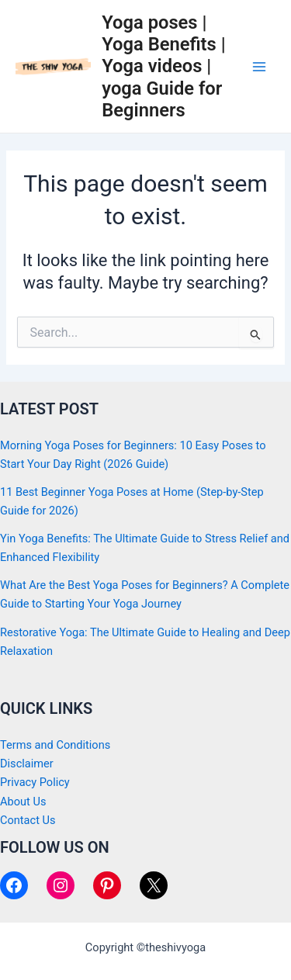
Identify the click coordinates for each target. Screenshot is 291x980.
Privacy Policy (35, 782)
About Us (23, 802)
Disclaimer (27, 764)
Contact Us (28, 820)
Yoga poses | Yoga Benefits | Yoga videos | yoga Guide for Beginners (163, 67)
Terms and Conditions (55, 745)
